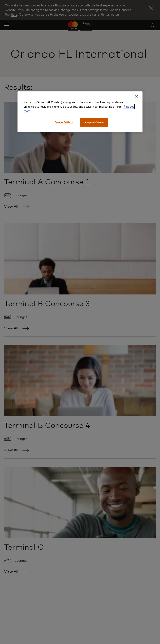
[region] (80, 112)
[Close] (137, 96)
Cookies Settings (64, 122)
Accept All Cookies (94, 122)
